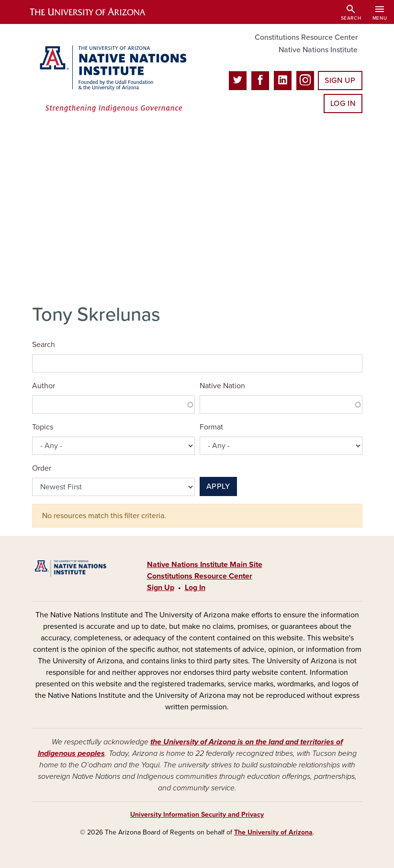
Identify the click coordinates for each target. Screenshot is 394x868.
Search (44, 345)
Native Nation (222, 386)
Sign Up (340, 81)
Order (42, 468)
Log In (343, 104)
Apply (218, 486)
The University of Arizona (273, 832)
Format (211, 427)
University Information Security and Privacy (197, 815)
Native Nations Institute (318, 50)
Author (44, 386)
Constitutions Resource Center (306, 37)
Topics (43, 427)
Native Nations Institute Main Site (205, 565)
